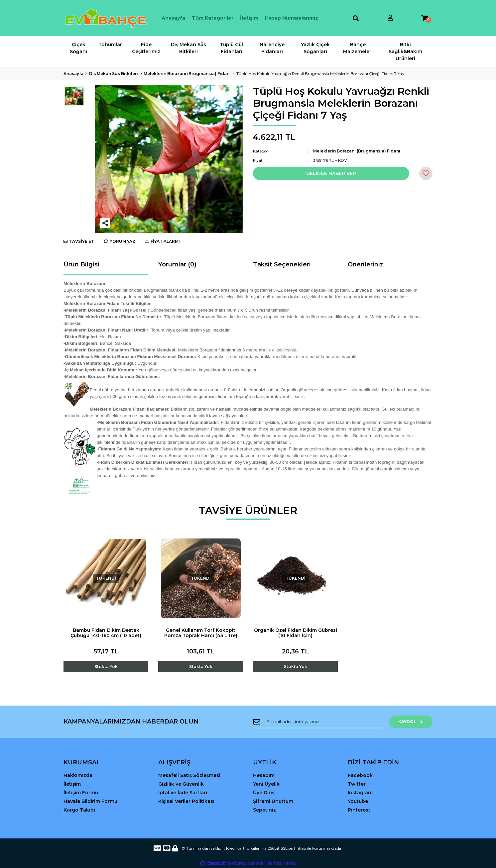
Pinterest (359, 810)
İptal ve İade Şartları (183, 793)
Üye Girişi (264, 793)
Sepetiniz (264, 810)
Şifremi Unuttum (273, 801)
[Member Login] (390, 18)
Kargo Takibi (79, 810)
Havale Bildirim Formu (90, 801)
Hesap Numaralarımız (292, 18)
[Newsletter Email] (318, 722)
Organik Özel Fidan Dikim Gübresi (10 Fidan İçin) (296, 633)
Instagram (360, 793)
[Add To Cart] (106, 662)
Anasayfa (173, 18)
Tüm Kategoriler (213, 18)
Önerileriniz (366, 264)
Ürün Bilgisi (81, 264)
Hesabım (264, 775)
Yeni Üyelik (266, 784)
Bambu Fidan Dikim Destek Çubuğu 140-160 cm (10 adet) (106, 633)
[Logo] (106, 18)
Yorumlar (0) (177, 264)
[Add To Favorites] (426, 173)
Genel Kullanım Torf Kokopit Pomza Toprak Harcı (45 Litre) (201, 633)
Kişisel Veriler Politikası (186, 801)
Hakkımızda (78, 775)
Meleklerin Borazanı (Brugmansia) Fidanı (357, 151)
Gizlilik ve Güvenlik (181, 784)
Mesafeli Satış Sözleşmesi (189, 775)
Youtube (358, 801)
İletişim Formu (81, 793)
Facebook (360, 775)
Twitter (357, 784)
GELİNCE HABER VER (331, 173)
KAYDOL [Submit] (411, 722)
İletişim (249, 18)
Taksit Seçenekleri (282, 264)
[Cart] (425, 18)
